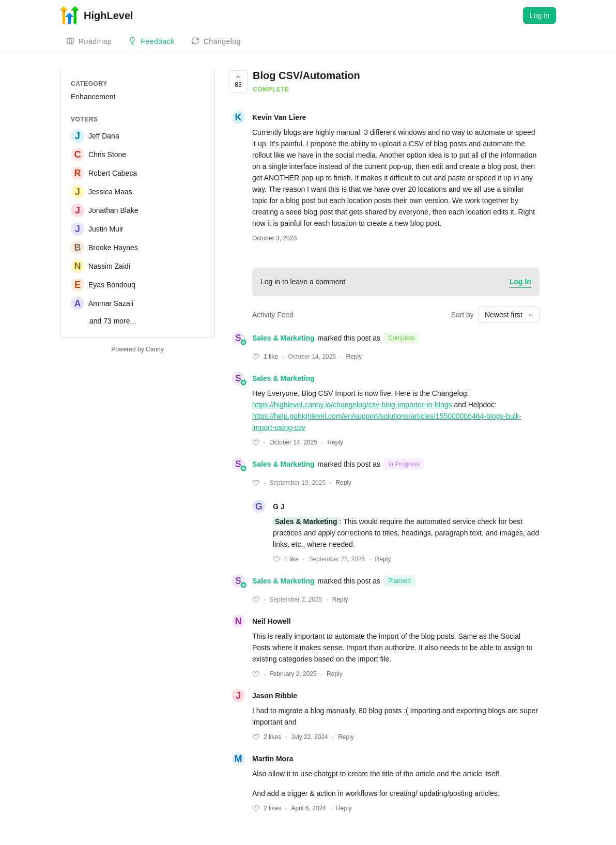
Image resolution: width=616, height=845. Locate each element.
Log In (520, 282)
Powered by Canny (137, 349)
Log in (540, 16)
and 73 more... (113, 321)
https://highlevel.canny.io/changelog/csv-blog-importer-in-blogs (352, 405)
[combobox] (509, 315)
